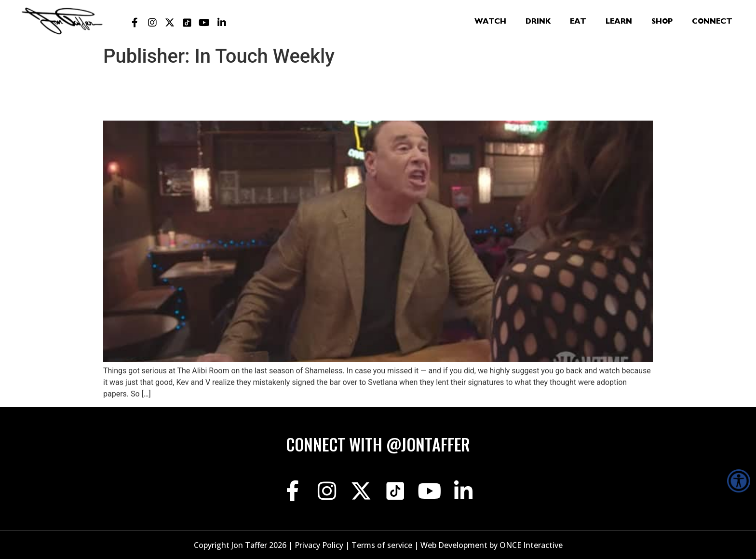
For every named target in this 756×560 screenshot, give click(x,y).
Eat (578, 22)
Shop (662, 22)
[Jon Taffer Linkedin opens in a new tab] (222, 23)
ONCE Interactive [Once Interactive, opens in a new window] (531, 546)
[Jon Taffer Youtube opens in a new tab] (204, 23)
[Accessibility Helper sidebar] (739, 481)
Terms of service (382, 546)
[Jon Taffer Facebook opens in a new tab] (135, 23)
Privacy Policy (319, 546)
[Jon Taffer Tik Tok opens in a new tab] (187, 23)
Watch (490, 22)
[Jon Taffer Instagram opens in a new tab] (152, 23)
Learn (619, 22)
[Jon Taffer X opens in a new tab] (170, 23)
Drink (538, 22)
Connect (712, 22)
